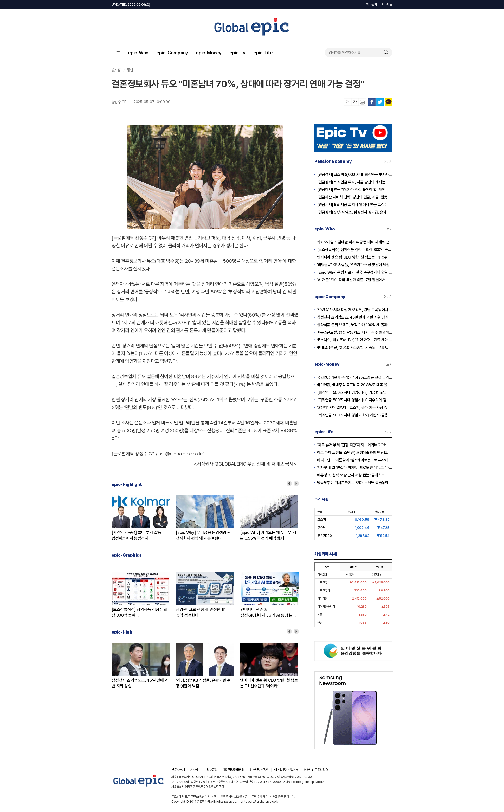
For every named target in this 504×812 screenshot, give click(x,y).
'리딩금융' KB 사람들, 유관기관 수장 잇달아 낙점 (203, 683)
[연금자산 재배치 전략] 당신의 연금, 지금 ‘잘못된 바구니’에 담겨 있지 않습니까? (355, 197)
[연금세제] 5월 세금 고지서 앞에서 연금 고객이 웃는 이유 (355, 205)
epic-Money (209, 53)
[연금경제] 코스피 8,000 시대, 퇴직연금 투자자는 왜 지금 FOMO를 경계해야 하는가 (355, 175)
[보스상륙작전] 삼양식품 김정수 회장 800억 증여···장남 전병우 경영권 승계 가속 (355, 250)
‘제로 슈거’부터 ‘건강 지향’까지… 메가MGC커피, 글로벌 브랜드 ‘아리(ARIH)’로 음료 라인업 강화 (355, 445)
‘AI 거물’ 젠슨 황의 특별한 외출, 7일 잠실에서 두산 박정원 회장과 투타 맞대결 (355, 280)
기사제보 (387, 5)
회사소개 (372, 5)
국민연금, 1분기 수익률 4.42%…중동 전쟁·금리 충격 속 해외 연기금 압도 (355, 377)
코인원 (379, 567)
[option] (144, 518)
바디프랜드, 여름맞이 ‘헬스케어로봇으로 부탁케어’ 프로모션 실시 (355, 460)
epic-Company (172, 53)
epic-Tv (237, 53)
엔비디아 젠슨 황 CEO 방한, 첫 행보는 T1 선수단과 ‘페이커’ (269, 683)
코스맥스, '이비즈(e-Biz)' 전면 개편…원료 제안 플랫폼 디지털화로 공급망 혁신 (355, 340)
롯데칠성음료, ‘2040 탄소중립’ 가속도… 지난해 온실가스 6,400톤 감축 (355, 347)
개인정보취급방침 (234, 770)
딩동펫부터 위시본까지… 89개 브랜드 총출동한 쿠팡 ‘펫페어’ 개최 (355, 483)
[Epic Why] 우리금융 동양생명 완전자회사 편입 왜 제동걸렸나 (203, 535)
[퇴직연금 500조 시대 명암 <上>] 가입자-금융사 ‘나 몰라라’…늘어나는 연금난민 (355, 415)
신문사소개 (178, 770)
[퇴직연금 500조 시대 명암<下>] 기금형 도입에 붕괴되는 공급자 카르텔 (355, 392)
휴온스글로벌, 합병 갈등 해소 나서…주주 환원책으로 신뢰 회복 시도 (355, 332)
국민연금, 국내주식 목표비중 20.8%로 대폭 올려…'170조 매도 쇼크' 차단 (355, 385)
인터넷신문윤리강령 (316, 770)
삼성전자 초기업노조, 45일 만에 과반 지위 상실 (140, 683)
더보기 (388, 162)
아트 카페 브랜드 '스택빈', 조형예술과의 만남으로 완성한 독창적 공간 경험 (355, 453)
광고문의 (212, 770)
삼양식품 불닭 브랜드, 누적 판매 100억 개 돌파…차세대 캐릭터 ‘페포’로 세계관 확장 (355, 325)
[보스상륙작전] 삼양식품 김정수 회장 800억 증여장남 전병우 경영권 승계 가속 (139, 613)
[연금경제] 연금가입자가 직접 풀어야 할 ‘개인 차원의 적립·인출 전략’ (355, 190)
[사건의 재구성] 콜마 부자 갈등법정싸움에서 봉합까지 (136, 535)
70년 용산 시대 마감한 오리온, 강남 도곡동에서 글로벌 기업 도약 (355, 310)
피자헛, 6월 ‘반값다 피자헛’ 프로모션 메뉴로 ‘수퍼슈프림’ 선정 (355, 468)
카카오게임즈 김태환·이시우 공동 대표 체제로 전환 (355, 242)
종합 (130, 70)
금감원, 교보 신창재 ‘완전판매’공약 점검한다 (201, 612)
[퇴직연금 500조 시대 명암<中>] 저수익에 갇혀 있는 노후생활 (355, 400)
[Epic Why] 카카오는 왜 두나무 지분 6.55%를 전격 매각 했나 (268, 535)
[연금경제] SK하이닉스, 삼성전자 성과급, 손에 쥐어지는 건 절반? (355, 212)
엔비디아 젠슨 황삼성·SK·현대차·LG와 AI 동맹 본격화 (268, 613)
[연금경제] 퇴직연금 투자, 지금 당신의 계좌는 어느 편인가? (355, 182)
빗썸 (327, 567)
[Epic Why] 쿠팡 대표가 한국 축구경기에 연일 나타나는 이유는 (355, 272)
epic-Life (263, 53)
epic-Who (138, 53)
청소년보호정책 (259, 770)
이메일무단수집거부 (286, 770)
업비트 (353, 567)
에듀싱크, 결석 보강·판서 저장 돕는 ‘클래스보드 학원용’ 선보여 (355, 475)
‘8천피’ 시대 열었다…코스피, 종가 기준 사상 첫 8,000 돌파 (355, 408)
